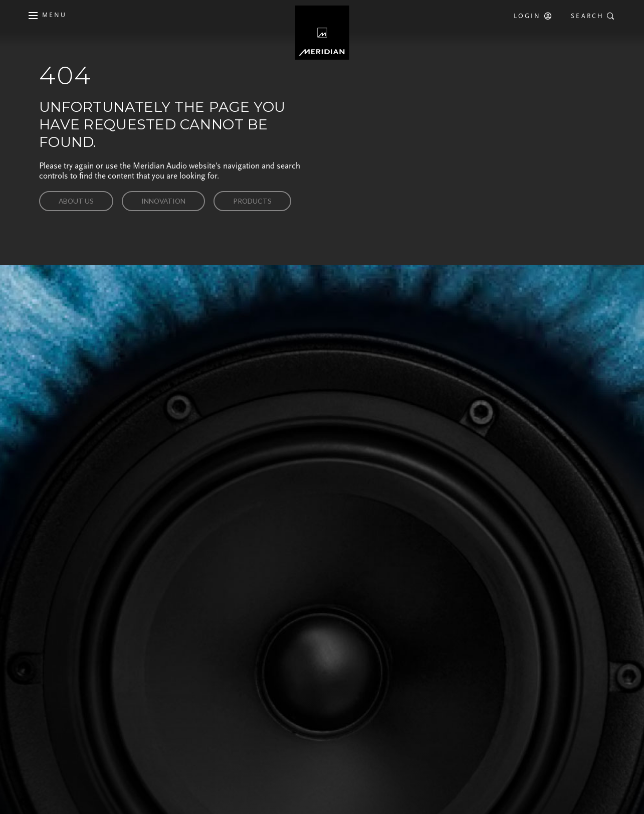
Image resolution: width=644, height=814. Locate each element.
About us (76, 201)
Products (252, 201)
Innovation (163, 201)
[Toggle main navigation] (46, 16)
